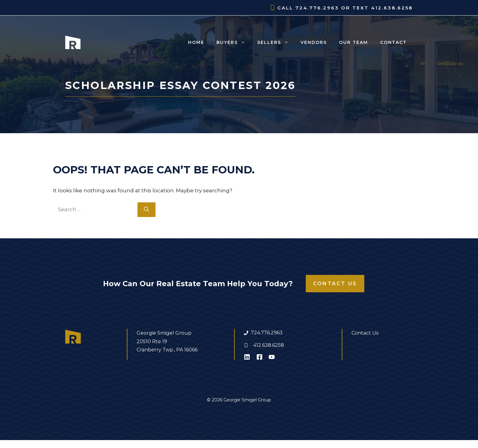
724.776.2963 (267, 333)
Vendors (314, 42)
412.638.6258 (269, 345)
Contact (393, 42)
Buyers (234, 42)
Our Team (353, 42)
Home (196, 42)
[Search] (146, 210)
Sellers (276, 42)
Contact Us (335, 284)
